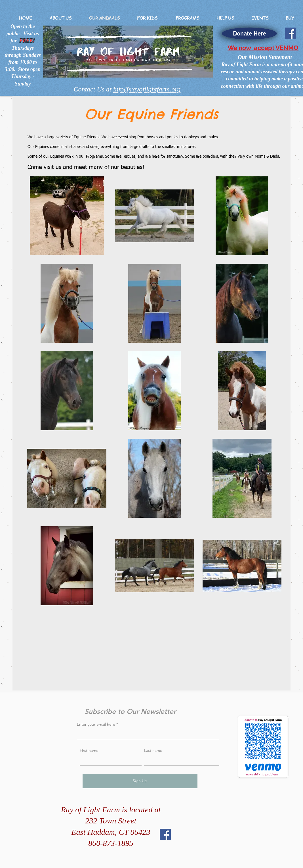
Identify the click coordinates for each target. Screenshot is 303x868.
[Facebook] (290, 33)
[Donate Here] (249, 34)
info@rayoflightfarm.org (147, 89)
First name (89, 750)
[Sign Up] (140, 781)
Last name (153, 750)
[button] (60, 18)
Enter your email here (96, 724)
